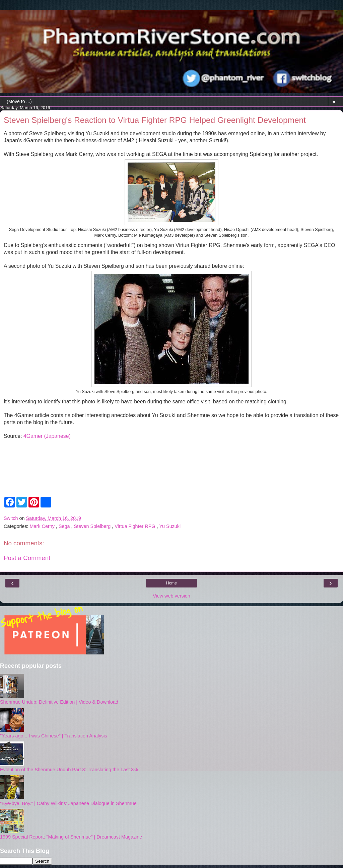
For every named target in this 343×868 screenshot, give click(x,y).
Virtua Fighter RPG (135, 526)
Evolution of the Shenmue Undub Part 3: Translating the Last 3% (69, 770)
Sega (65, 526)
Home (171, 583)
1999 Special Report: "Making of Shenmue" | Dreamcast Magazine (71, 837)
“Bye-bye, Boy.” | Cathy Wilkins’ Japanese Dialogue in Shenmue (68, 803)
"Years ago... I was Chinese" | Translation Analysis (54, 736)
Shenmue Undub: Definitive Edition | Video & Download (59, 702)
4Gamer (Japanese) (47, 436)
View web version (171, 596)
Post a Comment (27, 558)
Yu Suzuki (170, 526)
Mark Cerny (43, 526)
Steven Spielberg (93, 526)
